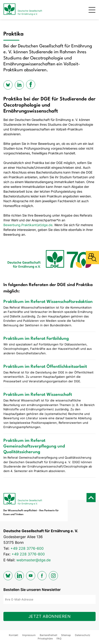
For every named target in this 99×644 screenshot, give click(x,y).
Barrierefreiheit (48, 635)
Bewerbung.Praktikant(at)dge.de (28, 225)
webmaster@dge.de (33, 560)
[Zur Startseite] (23, 10)
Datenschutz (83, 635)
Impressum (29, 635)
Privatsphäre (45, 639)
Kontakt (14, 635)
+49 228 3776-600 (27, 548)
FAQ (59, 639)
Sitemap (66, 635)
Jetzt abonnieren (49, 616)
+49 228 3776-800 (28, 554)
